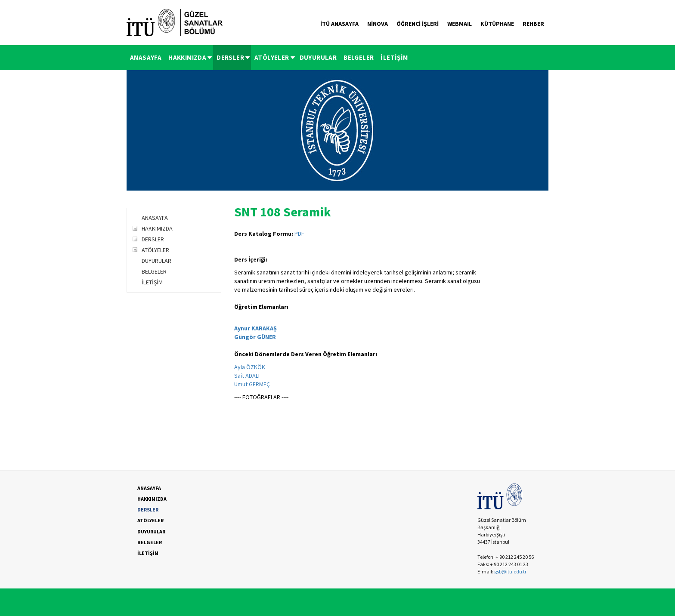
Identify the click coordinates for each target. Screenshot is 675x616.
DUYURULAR (318, 57)
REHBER (533, 24)
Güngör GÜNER (255, 337)
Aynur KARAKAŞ (255, 328)
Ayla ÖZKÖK (250, 367)
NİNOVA (378, 24)
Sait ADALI (247, 376)
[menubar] (269, 58)
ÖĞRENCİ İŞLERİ (418, 24)
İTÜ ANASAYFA (339, 24)
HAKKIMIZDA (191, 57)
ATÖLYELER (275, 57)
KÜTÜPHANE (497, 24)
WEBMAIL (460, 24)
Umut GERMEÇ (252, 384)
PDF (299, 234)
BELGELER (359, 57)
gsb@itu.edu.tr (510, 571)
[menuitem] (146, 58)
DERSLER (234, 57)
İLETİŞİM (394, 57)
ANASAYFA (146, 57)
